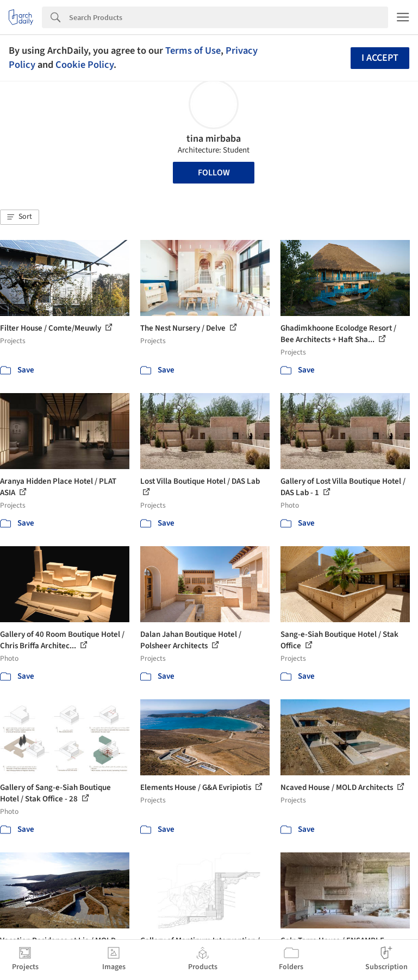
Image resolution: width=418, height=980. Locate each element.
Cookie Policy (85, 65)
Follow (214, 173)
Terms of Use (193, 50)
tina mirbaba (214, 139)
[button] (20, 217)
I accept (380, 58)
